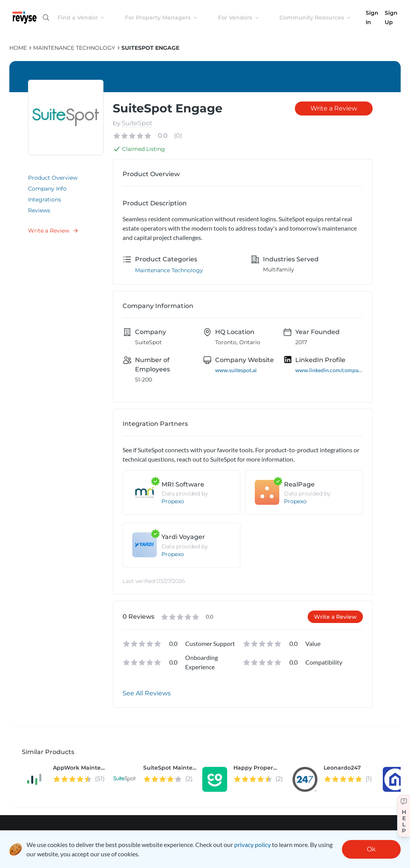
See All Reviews (147, 693)
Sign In (372, 17)
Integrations (45, 199)
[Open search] (46, 17)
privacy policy (252, 844)
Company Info (47, 189)
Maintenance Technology (74, 48)
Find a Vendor (87, 17)
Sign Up (391, 17)
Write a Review (53, 231)
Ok (371, 849)
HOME (18, 48)
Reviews (39, 210)
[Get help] (404, 816)
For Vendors (245, 17)
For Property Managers (167, 17)
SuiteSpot (137, 123)
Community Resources (321, 17)
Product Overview (53, 178)
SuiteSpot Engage (150, 48)
